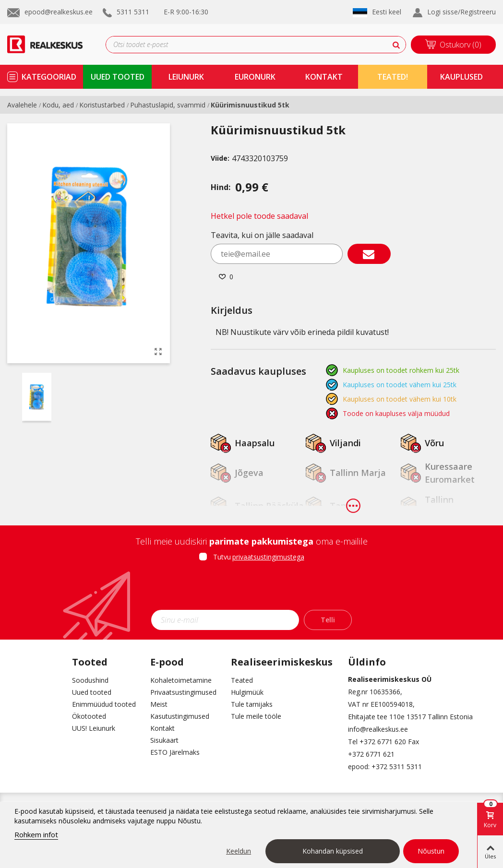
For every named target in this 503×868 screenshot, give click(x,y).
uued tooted (118, 77)
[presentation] (251, 589)
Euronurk (255, 77)
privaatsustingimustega (268, 557)
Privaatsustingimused (183, 692)
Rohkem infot (36, 834)
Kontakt (162, 728)
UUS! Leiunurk (94, 728)
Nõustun (431, 851)
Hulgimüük (247, 692)
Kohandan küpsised (333, 851)
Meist (159, 704)
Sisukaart (164, 740)
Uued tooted (92, 692)
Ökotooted (89, 716)
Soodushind (90, 680)
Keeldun (239, 851)
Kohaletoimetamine (181, 680)
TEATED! (393, 77)
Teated (242, 680)
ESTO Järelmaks (175, 752)
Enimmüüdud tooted (104, 704)
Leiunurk (186, 77)
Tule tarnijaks (252, 704)
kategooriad (49, 77)
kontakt (324, 77)
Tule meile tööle (256, 716)
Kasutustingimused (180, 716)
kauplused (461, 77)
